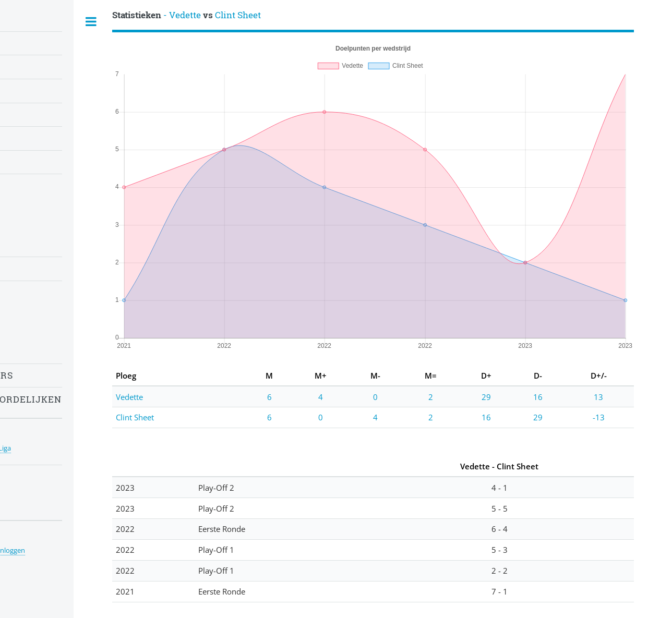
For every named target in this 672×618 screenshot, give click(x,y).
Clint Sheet (135, 417)
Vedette (129, 397)
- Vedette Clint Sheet (187, 15)
